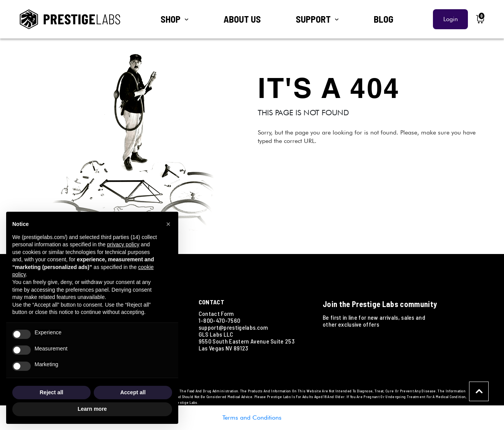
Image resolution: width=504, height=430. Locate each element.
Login (451, 19)
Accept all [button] (133, 392)
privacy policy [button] (123, 244)
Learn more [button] (92, 409)
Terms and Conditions (252, 418)
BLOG (384, 19)
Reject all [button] (51, 392)
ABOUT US (242, 19)
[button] (168, 224)
